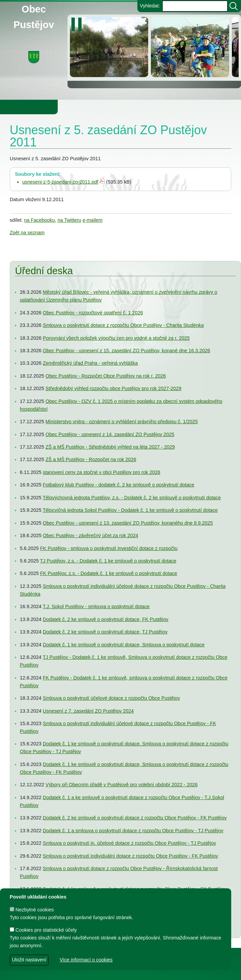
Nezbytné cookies (32, 910)
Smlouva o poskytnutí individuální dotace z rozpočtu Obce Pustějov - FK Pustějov (130, 856)
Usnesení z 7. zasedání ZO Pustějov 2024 (88, 711)
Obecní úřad (19, 107)
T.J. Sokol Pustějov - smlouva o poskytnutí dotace (96, 606)
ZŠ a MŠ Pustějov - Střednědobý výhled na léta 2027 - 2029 (110, 447)
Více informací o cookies (86, 960)
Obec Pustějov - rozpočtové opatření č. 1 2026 (93, 313)
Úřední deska (44, 271)
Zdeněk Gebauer (176, 972)
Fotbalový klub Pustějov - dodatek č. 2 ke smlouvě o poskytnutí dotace (119, 485)
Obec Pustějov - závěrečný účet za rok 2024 (90, 535)
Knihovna (115, 107)
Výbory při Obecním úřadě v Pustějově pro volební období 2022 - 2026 (122, 785)
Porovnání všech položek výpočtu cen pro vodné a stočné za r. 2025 (116, 338)
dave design (84, 972)
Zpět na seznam (27, 233)
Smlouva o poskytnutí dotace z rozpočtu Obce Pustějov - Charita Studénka (123, 325)
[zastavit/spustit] (78, 24)
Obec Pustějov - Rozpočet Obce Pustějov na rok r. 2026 (106, 376)
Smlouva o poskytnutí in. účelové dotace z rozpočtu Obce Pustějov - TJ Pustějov (129, 843)
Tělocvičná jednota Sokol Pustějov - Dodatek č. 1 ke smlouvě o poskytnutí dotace (130, 510)
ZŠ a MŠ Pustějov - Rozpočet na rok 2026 (91, 459)
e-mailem (93, 220)
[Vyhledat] (234, 6)
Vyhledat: (150, 6)
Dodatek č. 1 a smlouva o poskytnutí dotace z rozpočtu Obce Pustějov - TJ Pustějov (133, 831)
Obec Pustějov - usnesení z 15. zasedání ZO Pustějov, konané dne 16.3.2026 (127, 351)
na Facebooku (39, 220)
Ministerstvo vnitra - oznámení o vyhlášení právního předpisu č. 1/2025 (122, 422)
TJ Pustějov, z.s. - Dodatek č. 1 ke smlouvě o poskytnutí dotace (108, 561)
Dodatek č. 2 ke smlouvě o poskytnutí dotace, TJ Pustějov (105, 632)
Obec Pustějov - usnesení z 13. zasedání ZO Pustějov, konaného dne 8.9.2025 (128, 523)
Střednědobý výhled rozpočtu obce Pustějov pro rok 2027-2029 (113, 388)
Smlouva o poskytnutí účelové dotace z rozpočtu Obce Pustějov (111, 698)
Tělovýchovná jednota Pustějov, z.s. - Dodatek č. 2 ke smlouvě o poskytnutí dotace (132, 498)
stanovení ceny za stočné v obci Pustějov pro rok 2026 (102, 472)
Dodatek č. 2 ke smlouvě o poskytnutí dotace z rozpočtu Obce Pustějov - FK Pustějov (135, 818)
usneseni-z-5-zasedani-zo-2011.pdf (60, 182)
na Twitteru (69, 220)
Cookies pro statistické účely (43, 930)
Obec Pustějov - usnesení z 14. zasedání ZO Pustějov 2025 (110, 434)
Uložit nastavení (29, 960)
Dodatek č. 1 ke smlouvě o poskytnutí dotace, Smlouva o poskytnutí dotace (124, 645)
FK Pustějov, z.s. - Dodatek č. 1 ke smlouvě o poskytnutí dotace (109, 573)
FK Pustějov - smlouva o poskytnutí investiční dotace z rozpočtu (109, 548)
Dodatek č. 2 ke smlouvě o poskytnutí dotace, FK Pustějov (106, 619)
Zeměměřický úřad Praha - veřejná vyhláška (90, 363)
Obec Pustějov (34, 8)
